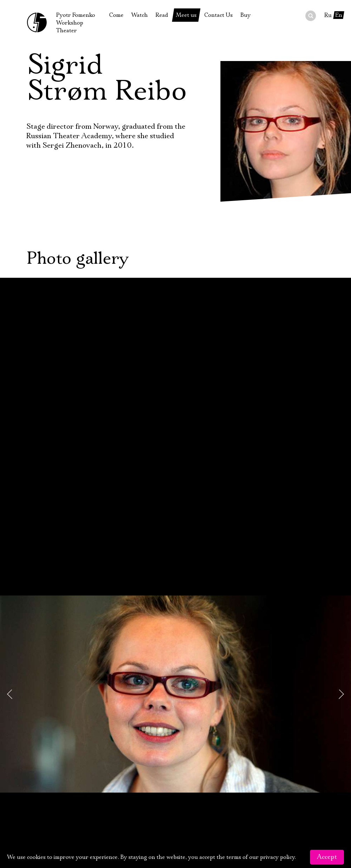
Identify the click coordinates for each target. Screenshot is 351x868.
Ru (328, 15)
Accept (327, 857)
